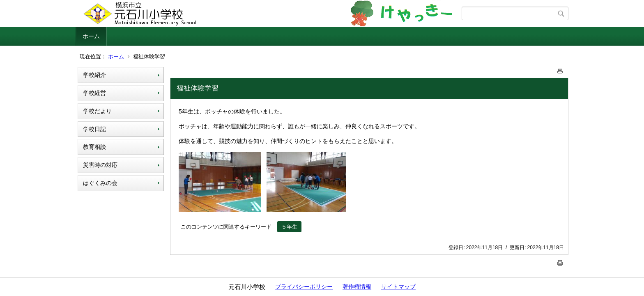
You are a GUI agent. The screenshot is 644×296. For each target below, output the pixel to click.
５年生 (289, 227)
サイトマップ (398, 287)
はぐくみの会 (100, 183)
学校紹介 (94, 75)
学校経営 (94, 93)
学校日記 (94, 129)
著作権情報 (357, 287)
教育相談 (94, 147)
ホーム (91, 36)
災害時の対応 (100, 165)
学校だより (97, 111)
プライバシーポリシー (304, 287)
